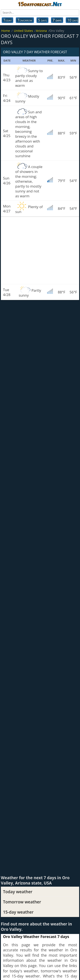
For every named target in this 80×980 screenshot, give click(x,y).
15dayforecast (40, 4)
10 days (73, 20)
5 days (42, 20)
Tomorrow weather (22, 902)
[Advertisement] (40, 250)
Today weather (18, 892)
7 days (57, 20)
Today (7, 20)
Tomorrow (25, 20)
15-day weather (18, 912)
